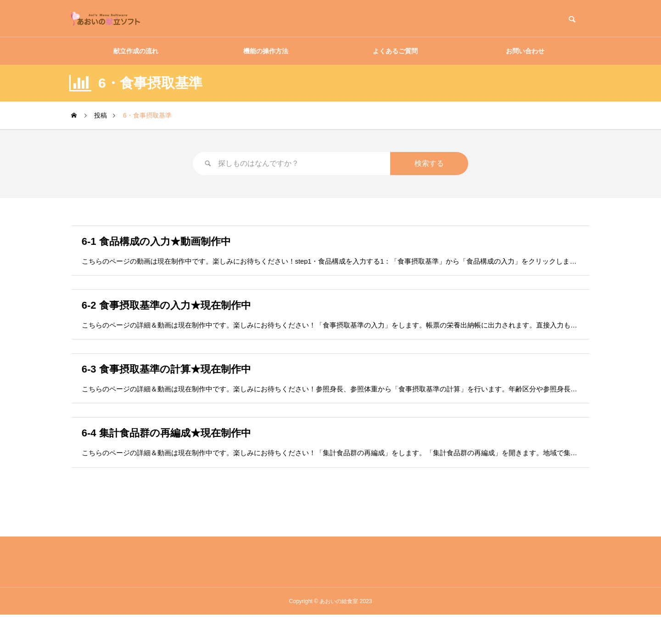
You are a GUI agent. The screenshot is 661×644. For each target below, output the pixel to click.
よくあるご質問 (395, 51)
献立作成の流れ (136, 51)
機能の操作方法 (266, 51)
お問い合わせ (525, 51)
